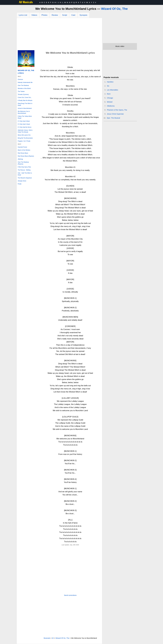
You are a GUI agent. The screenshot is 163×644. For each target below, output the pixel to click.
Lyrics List (23, 15)
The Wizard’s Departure (25, 178)
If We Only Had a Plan (24, 167)
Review (55, 15)
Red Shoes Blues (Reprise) (26, 156)
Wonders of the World (24, 88)
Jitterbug (20, 159)
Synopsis (83, 15)
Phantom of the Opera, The (117, 110)
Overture (20, 79)
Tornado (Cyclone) (23, 94)
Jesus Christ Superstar (115, 114)
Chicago (110, 98)
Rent (109, 94)
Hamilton (110, 82)
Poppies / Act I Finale (24, 141)
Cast (73, 15)
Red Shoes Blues (23, 153)
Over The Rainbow (23, 85)
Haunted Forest (22, 147)
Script (65, 15)
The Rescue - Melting (24, 170)
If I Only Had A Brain (24, 121)
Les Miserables (113, 90)
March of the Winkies (24, 150)
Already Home (22, 181)
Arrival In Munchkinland (25, 108)
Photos (44, 15)
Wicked (110, 102)
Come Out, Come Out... (25, 97)
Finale (20, 184)
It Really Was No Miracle (25, 100)
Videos (34, 15)
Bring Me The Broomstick (25, 138)
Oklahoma (111, 106)
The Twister (21, 91)
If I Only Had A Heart (24, 124)
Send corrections (70, 595)
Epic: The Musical (113, 118)
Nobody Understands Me (25, 82)
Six (108, 86)
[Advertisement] (59, 35)
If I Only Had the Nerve (25, 127)
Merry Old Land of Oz (24, 135)
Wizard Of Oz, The (114, 9)
